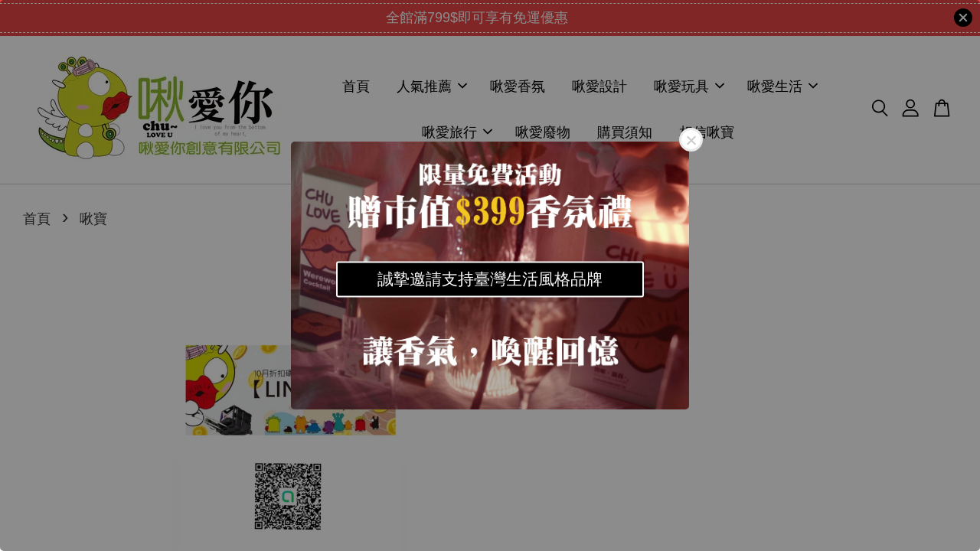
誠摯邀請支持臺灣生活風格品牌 (490, 279)
